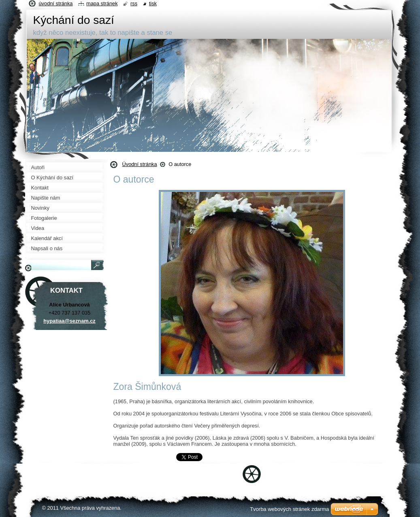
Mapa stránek (102, 3)
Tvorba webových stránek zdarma (289, 509)
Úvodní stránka (140, 164)
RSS (134, 3)
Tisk (153, 3)
